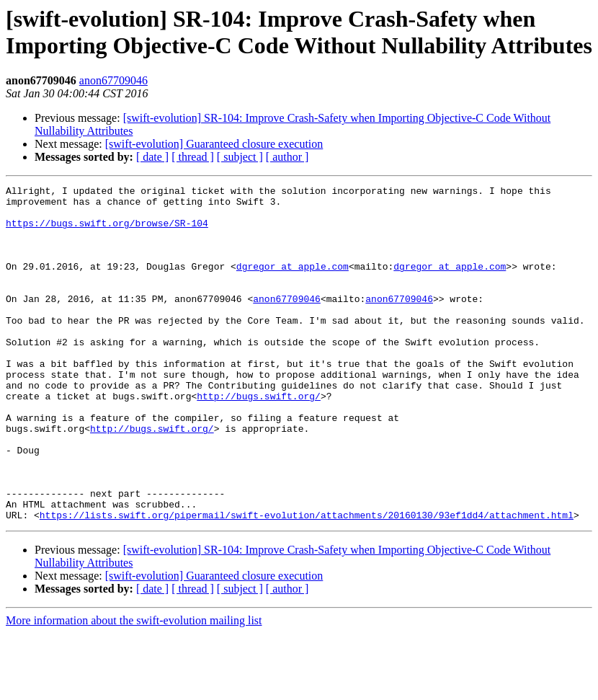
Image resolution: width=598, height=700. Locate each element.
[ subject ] (240, 157)
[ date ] (152, 157)
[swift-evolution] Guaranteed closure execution (214, 144)
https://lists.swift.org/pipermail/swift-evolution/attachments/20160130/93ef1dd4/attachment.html (307, 582)
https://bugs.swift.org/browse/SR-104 (107, 231)
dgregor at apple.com (293, 283)
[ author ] (287, 157)
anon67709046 (113, 80)
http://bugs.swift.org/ (259, 439)
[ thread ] (193, 157)
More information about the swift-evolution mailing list (134, 687)
